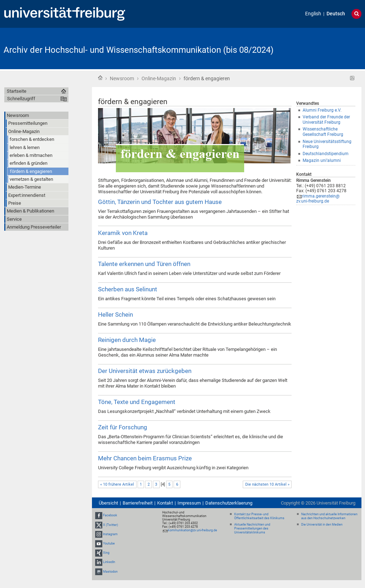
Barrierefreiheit (138, 503)
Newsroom (122, 78)
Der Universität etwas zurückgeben (145, 371)
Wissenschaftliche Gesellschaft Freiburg (323, 132)
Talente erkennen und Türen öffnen (144, 264)
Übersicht (108, 503)
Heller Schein (115, 315)
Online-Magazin (159, 78)
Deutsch (336, 14)
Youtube (109, 543)
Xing (106, 553)
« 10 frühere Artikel (117, 484)
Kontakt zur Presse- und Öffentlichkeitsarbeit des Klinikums (259, 516)
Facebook (110, 515)
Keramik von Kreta (123, 233)
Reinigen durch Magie (127, 340)
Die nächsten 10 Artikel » (267, 484)
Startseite (100, 78)
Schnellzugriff (21, 99)
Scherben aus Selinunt (128, 289)
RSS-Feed (352, 78)
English (313, 14)
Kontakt (165, 503)
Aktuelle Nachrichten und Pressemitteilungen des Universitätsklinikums (252, 528)
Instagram (110, 534)
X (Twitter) (110, 525)
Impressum (189, 503)
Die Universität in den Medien (322, 525)
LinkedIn (109, 562)
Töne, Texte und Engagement (137, 402)
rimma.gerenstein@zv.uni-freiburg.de (318, 199)
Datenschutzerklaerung (229, 503)
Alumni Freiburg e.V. (322, 110)
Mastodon (110, 572)
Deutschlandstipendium (326, 154)
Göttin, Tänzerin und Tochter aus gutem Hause (160, 202)
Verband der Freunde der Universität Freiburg (326, 120)
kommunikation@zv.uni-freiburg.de (192, 530)
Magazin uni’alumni (322, 160)
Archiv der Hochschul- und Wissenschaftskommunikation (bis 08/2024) (138, 50)
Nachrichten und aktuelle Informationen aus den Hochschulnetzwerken (329, 516)
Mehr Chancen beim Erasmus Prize (145, 458)
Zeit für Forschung (123, 427)
